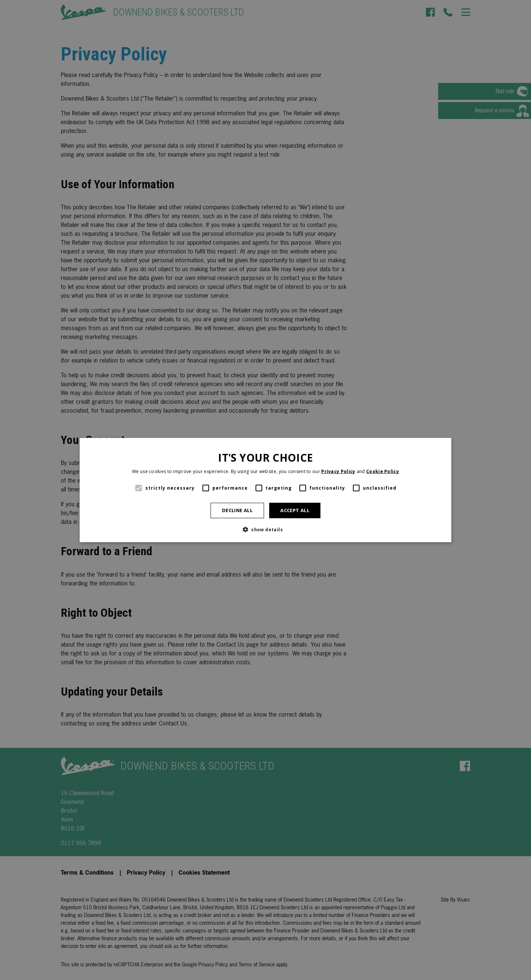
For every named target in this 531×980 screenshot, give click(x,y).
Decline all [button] (237, 510)
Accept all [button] (295, 510)
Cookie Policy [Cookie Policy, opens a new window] (383, 471)
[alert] (265, 490)
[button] (265, 529)
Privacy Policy (338, 471)
